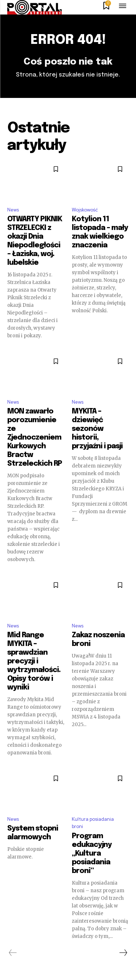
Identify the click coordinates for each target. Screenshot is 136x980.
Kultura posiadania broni (93, 823)
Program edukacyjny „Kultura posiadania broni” (92, 854)
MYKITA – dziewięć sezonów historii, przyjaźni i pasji (97, 429)
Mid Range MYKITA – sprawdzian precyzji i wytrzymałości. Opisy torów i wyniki (34, 661)
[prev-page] (13, 953)
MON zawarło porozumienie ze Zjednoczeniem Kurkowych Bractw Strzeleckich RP (35, 438)
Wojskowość (85, 210)
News (13, 210)
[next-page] (123, 953)
